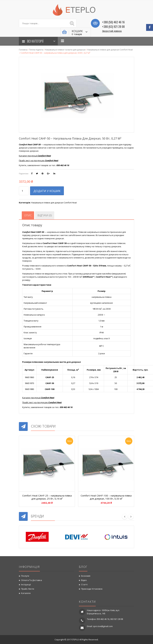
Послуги (25, 576)
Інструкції (26, 584)
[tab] (28, 215)
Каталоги (26, 593)
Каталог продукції (38, 398)
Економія (86, 576)
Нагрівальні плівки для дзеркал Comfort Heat (110, 50)
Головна (23, 50)
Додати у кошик (47, 191)
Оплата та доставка (32, 580)
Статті (84, 584)
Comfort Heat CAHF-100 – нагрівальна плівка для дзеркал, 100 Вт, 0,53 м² (106, 497)
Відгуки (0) (45, 215)
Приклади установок (92, 589)
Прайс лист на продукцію (42, 402)
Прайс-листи (28, 589)
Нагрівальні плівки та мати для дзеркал (65, 50)
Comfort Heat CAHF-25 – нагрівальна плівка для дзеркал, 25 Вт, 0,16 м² (47, 497)
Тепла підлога (36, 50)
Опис (28, 215)
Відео (84, 580)
